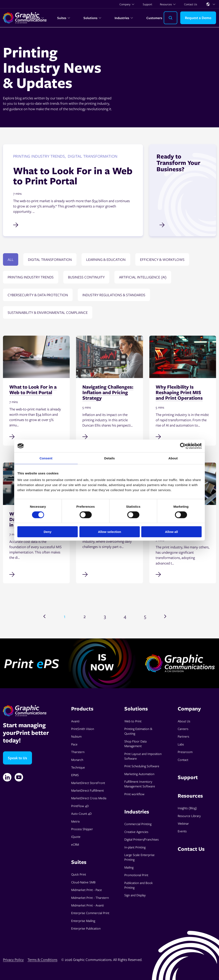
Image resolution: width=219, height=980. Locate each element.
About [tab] (173, 458)
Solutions (93, 18)
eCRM (75, 844)
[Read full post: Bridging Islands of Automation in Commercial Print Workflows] (183, 574)
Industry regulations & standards (114, 295)
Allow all (171, 532)
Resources (168, 4)
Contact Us (191, 4)
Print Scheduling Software (142, 766)
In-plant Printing (135, 847)
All (11, 259)
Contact (183, 760)
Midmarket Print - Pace (87, 890)
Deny (48, 532)
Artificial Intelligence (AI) (143, 277)
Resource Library (189, 816)
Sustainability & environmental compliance (48, 312)
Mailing (129, 867)
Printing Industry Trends (31, 277)
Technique (78, 767)
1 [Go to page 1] (65, 616)
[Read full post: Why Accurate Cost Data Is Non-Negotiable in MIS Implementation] (36, 574)
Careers (183, 729)
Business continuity (86, 277)
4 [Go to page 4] (125, 616)
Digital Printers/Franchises (141, 839)
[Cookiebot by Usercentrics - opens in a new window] (183, 446)
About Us (184, 721)
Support (148, 4)
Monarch (77, 760)
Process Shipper (82, 829)
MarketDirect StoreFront (88, 783)
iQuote (76, 837)
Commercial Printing (138, 824)
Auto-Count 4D (81, 813)
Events (182, 831)
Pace (74, 744)
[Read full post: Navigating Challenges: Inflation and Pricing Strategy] (109, 436)
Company (127, 4)
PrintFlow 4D (80, 806)
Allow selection (109, 532)
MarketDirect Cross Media (89, 798)
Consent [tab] (46, 458)
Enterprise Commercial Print (90, 913)
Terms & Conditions (42, 960)
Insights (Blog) (187, 808)
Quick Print (79, 874)
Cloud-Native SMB (83, 882)
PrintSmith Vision (83, 729)
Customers (154, 18)
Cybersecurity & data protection (38, 295)
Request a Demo (198, 18)
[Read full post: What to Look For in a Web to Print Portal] (36, 436)
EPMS (75, 775)
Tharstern (78, 752)
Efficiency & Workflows (162, 259)
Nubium (76, 736)
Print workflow (134, 794)
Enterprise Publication (86, 928)
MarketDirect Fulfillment (87, 790)
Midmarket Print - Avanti (87, 905)
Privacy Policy (13, 960)
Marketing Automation (139, 774)
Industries (124, 18)
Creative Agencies (136, 832)
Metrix (75, 821)
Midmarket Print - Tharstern (90, 898)
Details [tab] (109, 458)
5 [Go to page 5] (145, 616)
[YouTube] (19, 777)
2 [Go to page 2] (85, 616)
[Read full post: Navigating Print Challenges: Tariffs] (109, 574)
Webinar (183, 823)
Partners (183, 736)
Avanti (75, 721)
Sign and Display (135, 895)
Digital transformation (50, 259)
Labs (181, 744)
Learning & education (106, 259)
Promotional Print (136, 875)
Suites (64, 18)
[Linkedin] (7, 777)
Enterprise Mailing (83, 921)
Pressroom (185, 752)
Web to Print (133, 721)
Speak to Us (17, 758)
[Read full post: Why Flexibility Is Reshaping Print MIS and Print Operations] (183, 436)
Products (35, 18)
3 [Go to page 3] (105, 616)
